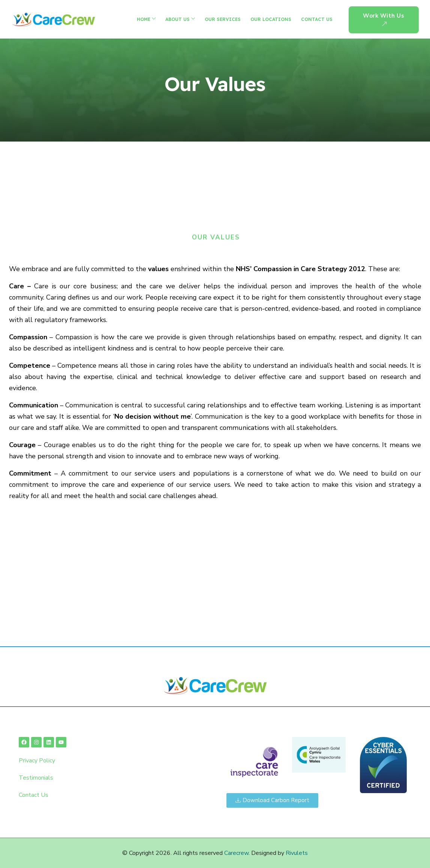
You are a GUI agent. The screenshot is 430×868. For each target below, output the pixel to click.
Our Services (223, 19)
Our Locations (271, 19)
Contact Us (317, 19)
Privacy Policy (37, 761)
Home (144, 19)
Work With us (384, 20)
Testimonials (36, 778)
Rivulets (297, 853)
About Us (178, 19)
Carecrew (236, 853)
